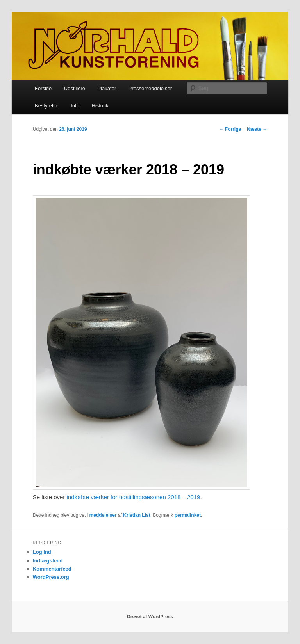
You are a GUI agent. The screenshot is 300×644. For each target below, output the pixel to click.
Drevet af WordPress (150, 617)
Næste (257, 129)
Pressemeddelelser (150, 88)
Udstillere (75, 88)
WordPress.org (51, 577)
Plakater (107, 88)
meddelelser (103, 515)
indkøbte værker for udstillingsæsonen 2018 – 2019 (134, 497)
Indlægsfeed (48, 561)
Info (75, 106)
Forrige (230, 129)
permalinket (188, 515)
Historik (100, 106)
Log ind (42, 552)
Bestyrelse (47, 106)
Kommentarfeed (52, 569)
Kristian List (137, 515)
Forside (43, 88)
